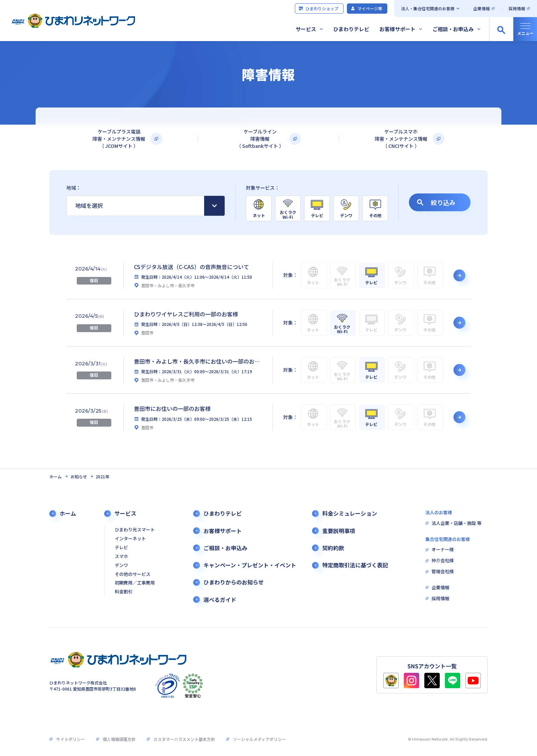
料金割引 (124, 592)
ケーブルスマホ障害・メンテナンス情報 (401, 139)
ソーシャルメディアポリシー (259, 739)
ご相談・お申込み (453, 29)
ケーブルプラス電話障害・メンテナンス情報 (119, 139)
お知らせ (79, 477)
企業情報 (482, 8)
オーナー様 (443, 550)
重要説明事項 (339, 531)
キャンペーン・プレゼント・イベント (250, 565)
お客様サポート (397, 29)
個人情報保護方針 (119, 739)
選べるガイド (220, 600)
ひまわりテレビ (351, 29)
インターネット (130, 539)
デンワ (121, 565)
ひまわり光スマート (135, 530)
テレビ (121, 548)
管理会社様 (443, 572)
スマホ (121, 557)
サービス (306, 29)
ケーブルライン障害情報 (260, 139)
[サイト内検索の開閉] (501, 29)
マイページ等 (366, 8)
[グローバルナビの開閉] (525, 29)
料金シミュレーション (350, 513)
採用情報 (517, 8)
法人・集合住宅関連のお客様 (428, 8)
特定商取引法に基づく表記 (355, 565)
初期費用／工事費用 (135, 583)
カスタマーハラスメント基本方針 (184, 739)
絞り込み (436, 202)
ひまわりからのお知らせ (234, 582)
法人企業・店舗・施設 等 (457, 523)
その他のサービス (133, 574)
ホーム (55, 477)
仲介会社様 (443, 561)
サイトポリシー (71, 739)
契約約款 (333, 548)
